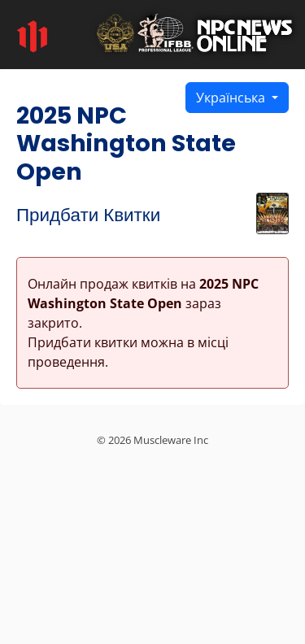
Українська (232, 98)
